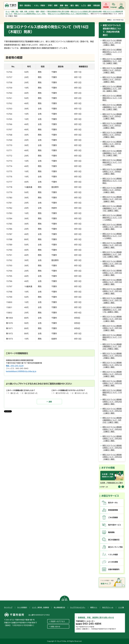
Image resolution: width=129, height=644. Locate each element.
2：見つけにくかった (80, 393)
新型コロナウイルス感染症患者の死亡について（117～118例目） (112, 52)
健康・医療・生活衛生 (27, 12)
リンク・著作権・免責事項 (40, 607)
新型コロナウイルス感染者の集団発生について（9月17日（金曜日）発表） (112, 310)
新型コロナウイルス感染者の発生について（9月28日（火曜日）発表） (112, 439)
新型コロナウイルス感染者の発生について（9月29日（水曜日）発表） (112, 448)
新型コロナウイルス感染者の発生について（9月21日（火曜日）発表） (112, 365)
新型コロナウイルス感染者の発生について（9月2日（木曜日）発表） (112, 70)
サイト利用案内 (22, 607)
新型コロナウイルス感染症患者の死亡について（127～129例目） (112, 236)
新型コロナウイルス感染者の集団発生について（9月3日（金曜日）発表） (112, 89)
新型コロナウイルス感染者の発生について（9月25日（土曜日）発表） (112, 411)
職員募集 (111, 532)
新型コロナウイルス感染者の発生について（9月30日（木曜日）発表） (112, 457)
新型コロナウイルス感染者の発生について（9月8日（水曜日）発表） (112, 172)
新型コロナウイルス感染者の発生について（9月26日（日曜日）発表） (112, 429)
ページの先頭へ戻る (64, 599)
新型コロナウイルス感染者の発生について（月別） (30, 14)
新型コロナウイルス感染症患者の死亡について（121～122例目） (112, 162)
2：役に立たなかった (30, 393)
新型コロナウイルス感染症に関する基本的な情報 (86, 12)
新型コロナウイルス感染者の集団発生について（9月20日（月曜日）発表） (112, 346)
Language (114, 7)
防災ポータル (113, 503)
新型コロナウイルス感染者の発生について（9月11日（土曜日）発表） (112, 227)
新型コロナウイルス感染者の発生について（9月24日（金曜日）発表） (112, 402)
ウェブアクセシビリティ (78, 607)
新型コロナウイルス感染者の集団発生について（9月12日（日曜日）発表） (112, 254)
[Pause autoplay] (102, 487)
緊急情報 (106, 7)
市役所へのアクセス (58, 621)
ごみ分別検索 (113, 517)
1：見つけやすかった (61, 393)
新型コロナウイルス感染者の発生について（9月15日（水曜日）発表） (112, 282)
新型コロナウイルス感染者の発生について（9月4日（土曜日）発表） (112, 116)
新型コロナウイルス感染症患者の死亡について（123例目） (112, 181)
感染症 (43, 12)
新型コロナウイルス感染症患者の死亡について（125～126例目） (112, 218)
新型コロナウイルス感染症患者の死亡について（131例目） (112, 337)
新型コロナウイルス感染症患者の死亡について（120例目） (112, 98)
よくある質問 (113, 562)
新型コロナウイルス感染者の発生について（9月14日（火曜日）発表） (112, 273)
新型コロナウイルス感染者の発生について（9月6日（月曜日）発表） (112, 135)
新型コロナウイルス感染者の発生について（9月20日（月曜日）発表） (112, 356)
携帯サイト (94, 607)
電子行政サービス (115, 525)
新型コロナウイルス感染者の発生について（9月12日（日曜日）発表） (112, 245)
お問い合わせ (55, 627)
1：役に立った (13, 393)
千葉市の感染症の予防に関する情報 (58, 12)
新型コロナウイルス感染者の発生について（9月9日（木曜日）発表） (112, 190)
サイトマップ (8, 607)
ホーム (8, 12)
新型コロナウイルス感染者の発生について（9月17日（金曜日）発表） (112, 300)
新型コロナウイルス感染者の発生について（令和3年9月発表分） (69, 14)
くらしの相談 (113, 555)
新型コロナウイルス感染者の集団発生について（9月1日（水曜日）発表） (112, 61)
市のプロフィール (108, 607)
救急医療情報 (113, 510)
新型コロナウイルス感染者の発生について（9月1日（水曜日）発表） (112, 43)
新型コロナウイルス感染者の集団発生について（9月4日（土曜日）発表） (112, 107)
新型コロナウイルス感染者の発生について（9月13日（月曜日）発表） (112, 264)
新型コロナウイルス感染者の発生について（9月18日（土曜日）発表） (112, 319)
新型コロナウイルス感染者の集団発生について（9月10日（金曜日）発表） (112, 208)
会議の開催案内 (114, 569)
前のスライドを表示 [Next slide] (123, 487)
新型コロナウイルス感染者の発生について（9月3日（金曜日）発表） (112, 80)
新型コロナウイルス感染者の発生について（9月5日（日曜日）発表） (112, 126)
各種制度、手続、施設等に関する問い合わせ (96, 618)
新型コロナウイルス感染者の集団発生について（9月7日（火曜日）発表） (112, 153)
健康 (37, 12)
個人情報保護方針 (59, 607)
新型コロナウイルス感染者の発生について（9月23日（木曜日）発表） (112, 383)
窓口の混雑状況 (114, 540)
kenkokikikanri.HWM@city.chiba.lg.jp (21, 371)
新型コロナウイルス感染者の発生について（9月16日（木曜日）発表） (112, 291)
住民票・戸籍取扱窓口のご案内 (111, 483)
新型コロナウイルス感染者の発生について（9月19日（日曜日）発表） (112, 328)
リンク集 (121, 607)
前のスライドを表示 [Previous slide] (119, 487)
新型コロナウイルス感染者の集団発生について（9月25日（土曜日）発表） (112, 420)
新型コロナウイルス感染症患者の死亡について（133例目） (112, 393)
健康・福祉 (15, 12)
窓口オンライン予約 (115, 547)
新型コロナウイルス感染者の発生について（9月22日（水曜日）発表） (112, 374)
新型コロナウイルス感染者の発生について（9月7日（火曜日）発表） (112, 144)
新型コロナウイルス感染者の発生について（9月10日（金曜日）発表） (112, 199)
